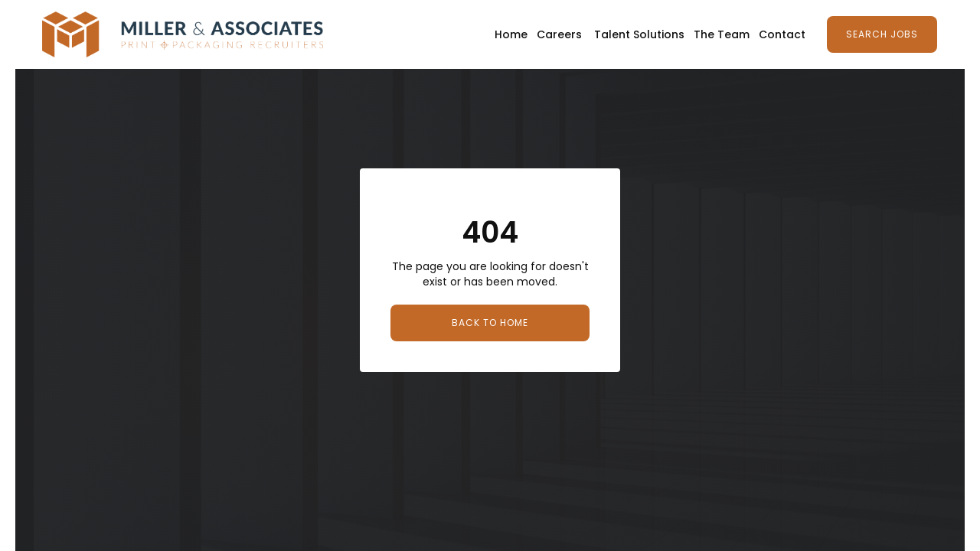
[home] (183, 34)
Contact (782, 34)
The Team (722, 34)
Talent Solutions (639, 34)
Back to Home (490, 323)
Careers (559, 34)
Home (511, 34)
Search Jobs (882, 34)
